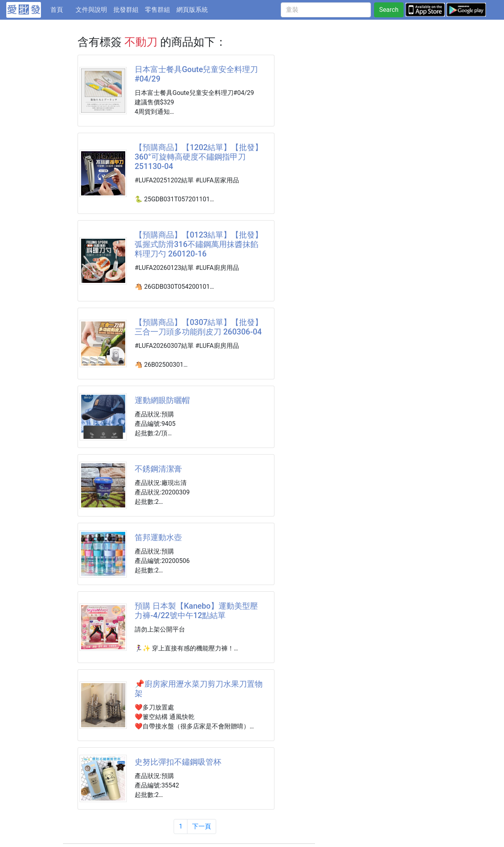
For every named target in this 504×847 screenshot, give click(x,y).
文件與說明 (91, 10)
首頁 (61, 9)
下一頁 (202, 826)
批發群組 (126, 10)
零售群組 (157, 10)
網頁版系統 (192, 10)
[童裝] (326, 10)
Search (389, 10)
